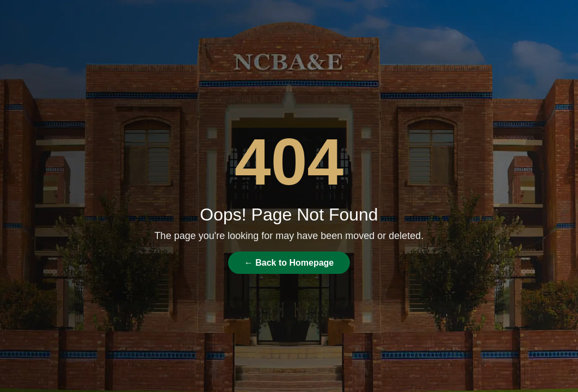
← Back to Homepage (289, 263)
